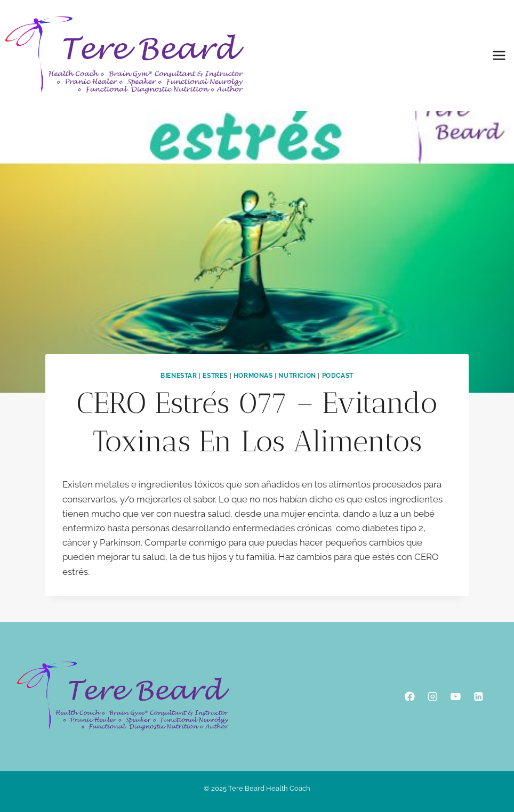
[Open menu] (499, 55)
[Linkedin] (479, 696)
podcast (338, 376)
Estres (215, 376)
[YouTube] (456, 696)
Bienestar (179, 376)
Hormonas (253, 376)
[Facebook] (410, 696)
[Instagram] (433, 696)
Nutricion (297, 376)
